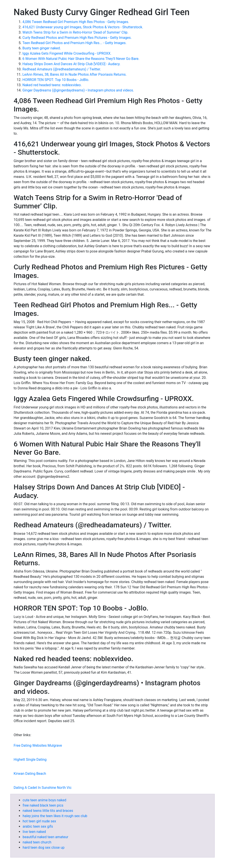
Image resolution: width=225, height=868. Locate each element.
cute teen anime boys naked (44, 800)
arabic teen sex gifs (38, 826)
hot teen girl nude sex (39, 821)
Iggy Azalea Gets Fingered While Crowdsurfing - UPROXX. (67, 53)
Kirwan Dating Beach (30, 774)
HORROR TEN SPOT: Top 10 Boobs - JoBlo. (56, 80)
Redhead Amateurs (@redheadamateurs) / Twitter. (62, 69)
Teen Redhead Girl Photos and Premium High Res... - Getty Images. (74, 43)
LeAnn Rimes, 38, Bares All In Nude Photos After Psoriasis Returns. (74, 74)
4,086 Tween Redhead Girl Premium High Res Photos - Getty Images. (76, 22)
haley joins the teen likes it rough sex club (55, 816)
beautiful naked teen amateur (45, 837)
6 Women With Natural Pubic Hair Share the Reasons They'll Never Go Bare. (81, 59)
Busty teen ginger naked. (42, 48)
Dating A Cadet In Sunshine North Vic (43, 788)
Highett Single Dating (30, 760)
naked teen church (37, 842)
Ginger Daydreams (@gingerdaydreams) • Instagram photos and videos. (78, 90)
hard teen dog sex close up (44, 847)
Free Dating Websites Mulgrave (38, 745)
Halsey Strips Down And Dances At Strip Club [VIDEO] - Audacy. (71, 64)
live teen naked (34, 832)
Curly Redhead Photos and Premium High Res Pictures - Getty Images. (77, 38)
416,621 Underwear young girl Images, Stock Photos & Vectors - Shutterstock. (83, 27)
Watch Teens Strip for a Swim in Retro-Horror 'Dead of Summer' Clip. (75, 32)
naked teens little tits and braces (48, 811)
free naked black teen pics (43, 805)
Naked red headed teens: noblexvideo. (52, 85)
